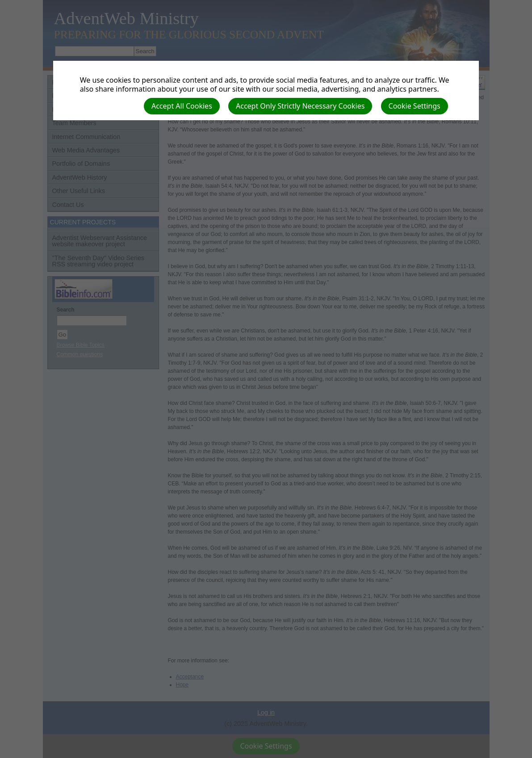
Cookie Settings (415, 106)
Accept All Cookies (182, 106)
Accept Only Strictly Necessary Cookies (300, 106)
